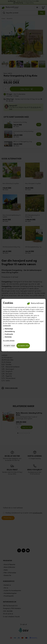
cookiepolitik (7, 325)
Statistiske (8, 337)
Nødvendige (9, 329)
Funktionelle (9, 334)
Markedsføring (10, 332)
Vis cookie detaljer (9, 340)
